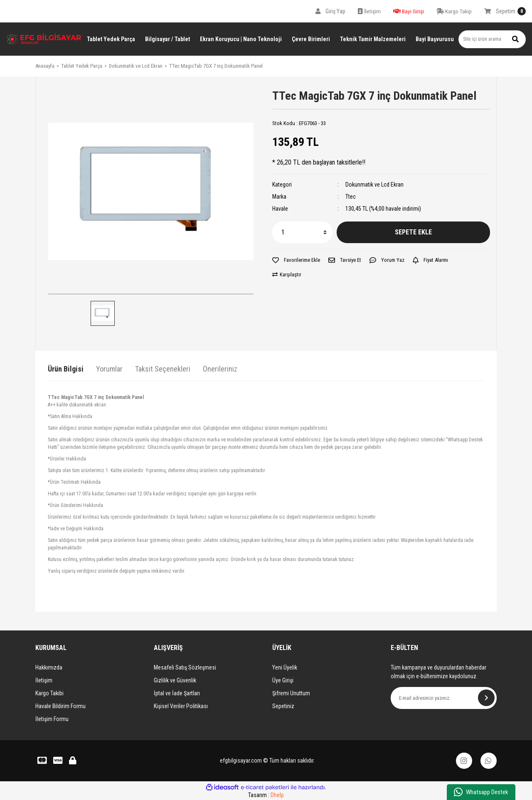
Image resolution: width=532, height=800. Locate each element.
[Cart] (505, 11)
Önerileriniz (220, 369)
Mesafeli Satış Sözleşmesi (185, 667)
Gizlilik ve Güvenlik (175, 680)
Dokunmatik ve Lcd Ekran (374, 185)
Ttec (351, 197)
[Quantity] (302, 232)
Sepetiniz (283, 706)
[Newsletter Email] (444, 698)
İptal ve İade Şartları (177, 693)
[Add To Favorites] (296, 260)
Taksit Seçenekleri (163, 369)
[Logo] (44, 39)
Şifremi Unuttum (291, 693)
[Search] (492, 39)
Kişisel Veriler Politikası (181, 706)
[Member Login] (330, 11)
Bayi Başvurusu (435, 39)
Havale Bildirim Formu (60, 706)
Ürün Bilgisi (66, 369)
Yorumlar (109, 369)
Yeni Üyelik (285, 667)
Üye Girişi (283, 680)
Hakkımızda (49, 667)
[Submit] (486, 698)
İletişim (44, 680)
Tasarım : (266, 795)
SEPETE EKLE (413, 232)
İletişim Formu (52, 719)
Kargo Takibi (49, 693)
